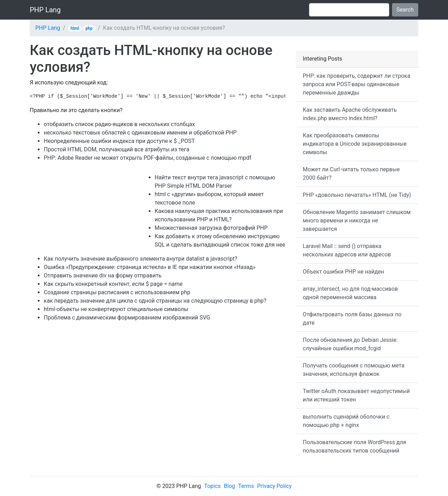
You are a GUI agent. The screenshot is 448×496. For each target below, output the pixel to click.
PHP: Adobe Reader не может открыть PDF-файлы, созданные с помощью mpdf (148, 158)
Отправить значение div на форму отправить (103, 275)
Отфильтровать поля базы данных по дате (352, 319)
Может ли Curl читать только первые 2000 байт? (351, 174)
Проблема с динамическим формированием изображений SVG (127, 318)
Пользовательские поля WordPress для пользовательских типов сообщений (354, 446)
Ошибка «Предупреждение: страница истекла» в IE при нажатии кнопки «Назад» (150, 267)
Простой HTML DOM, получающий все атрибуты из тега (117, 149)
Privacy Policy (274, 486)
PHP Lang (45, 10)
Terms (246, 486)
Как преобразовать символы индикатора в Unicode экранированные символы (355, 144)
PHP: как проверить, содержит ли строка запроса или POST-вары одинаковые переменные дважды (356, 84)
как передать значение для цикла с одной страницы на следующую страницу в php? (155, 301)
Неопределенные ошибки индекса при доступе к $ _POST (119, 141)
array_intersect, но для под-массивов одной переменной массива (350, 293)
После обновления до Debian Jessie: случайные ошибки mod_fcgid (350, 344)
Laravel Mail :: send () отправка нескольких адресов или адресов (347, 250)
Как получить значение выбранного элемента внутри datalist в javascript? (141, 259)
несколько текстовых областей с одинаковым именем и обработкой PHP (140, 133)
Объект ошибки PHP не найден (343, 272)
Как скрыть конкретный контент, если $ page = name (113, 284)
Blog (230, 486)
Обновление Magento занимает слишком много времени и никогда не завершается (357, 221)
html (75, 28)
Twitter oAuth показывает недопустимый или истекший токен (356, 395)
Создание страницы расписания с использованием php (117, 292)
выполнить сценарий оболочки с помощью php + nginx (346, 421)
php (89, 28)
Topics (212, 486)
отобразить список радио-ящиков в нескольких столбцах (119, 124)
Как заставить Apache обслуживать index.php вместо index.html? (350, 114)
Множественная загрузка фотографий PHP (211, 228)
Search (405, 10)
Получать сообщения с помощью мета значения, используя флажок (353, 370)
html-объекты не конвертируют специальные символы (116, 309)
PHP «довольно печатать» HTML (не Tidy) (357, 195)
